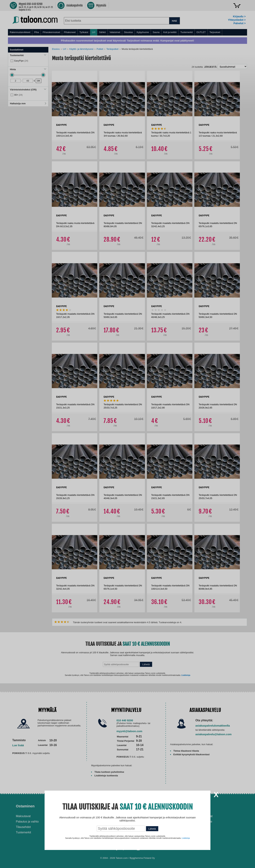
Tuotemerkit (186, 32)
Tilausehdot (23, 827)
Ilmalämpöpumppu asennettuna (144, 818)
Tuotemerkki (28, 55)
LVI (94, 32)
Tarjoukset (215, 32)
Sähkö (102, 32)
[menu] (127, 32)
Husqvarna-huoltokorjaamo (91, 822)
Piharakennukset (51, 32)
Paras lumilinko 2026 (145, 830)
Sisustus (128, 32)
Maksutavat (23, 816)
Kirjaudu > (239, 16)
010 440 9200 (125, 720)
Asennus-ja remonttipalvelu (91, 816)
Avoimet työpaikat (201, 816)
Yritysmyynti (82, 827)
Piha (36, 32)
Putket (100, 49)
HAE (174, 21)
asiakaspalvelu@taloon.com (214, 734)
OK (39, 81)
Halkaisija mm (28, 103)
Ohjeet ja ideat (144, 806)
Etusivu (56, 49)
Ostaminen (25, 806)
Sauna (156, 32)
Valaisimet (115, 32)
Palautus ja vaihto (27, 822)
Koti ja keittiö (170, 32)
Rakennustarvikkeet (20, 32)
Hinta (28, 69)
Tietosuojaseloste (201, 822)
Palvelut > (240, 23)
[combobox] (116, 21)
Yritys (195, 806)
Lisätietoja (186, 675)
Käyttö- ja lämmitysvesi (81, 49)
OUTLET (201, 32)
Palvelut (81, 806)
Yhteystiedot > (237, 20)
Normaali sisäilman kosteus (150, 825)
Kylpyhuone (143, 32)
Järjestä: (211, 67)
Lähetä (146, 664)
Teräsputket (112, 49)
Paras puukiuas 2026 (145, 836)
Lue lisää (18, 745)
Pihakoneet (70, 32)
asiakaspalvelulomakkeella (213, 726)
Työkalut (84, 32)
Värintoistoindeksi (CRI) (28, 90)
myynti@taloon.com (129, 731)
